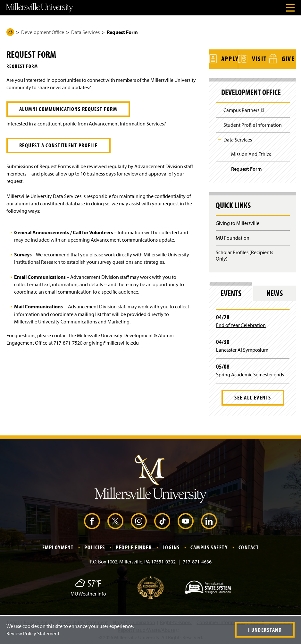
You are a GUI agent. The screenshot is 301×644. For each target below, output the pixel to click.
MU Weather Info (88, 593)
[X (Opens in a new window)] (115, 520)
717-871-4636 (197, 561)
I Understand (265, 630)
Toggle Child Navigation (220, 138)
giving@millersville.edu (114, 343)
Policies (95, 546)
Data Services (85, 32)
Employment (58, 546)
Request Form (247, 168)
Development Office (43, 32)
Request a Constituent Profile (59, 145)
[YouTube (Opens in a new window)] (186, 520)
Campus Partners (244, 111)
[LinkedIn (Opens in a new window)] (209, 520)
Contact (249, 546)
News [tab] (275, 292)
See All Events (253, 396)
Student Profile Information (253, 124)
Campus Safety (209, 546)
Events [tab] (231, 292)
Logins (171, 546)
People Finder (134, 546)
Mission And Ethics (251, 153)
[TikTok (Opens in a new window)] (162, 520)
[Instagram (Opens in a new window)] (139, 520)
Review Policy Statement (33, 633)
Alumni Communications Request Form (68, 109)
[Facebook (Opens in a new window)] (92, 520)
